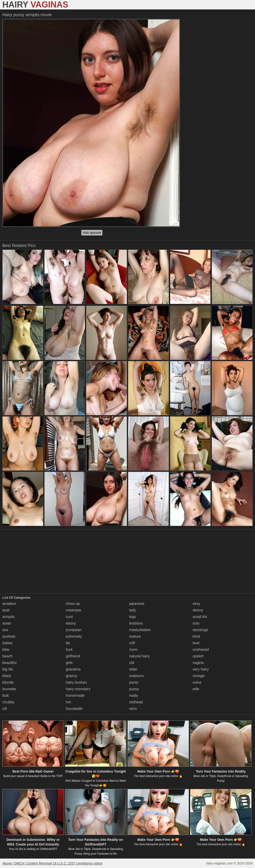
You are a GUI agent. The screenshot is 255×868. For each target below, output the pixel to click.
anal (6, 610)
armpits (8, 617)
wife (196, 689)
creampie (74, 610)
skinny (198, 610)
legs (133, 617)
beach (7, 656)
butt (6, 696)
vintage (199, 676)
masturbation (140, 630)
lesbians (136, 623)
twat (196, 643)
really (134, 696)
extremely (74, 636)
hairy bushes (77, 682)
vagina (198, 663)
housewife (74, 709)
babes (7, 643)
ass (5, 630)
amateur (9, 604)
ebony (71, 623)
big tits (8, 669)
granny (72, 676)
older (133, 669)
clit (5, 709)
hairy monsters (78, 689)
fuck (69, 650)
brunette (9, 689)
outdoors (136, 676)
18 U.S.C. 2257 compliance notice (78, 863)
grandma (73, 669)
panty (134, 682)
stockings (201, 630)
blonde (8, 682)
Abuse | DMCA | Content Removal (27, 863)
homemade (75, 696)
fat (68, 643)
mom (133, 650)
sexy (197, 604)
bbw (6, 650)
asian (7, 623)
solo (196, 623)
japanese (137, 604)
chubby (8, 702)
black (7, 676)
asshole (9, 636)
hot (68, 702)
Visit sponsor (92, 233)
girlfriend (73, 656)
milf (132, 643)
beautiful (9, 663)
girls (69, 663)
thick (197, 636)
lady (133, 610)
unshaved (201, 650)
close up (73, 604)
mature (135, 636)
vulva (197, 682)
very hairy (201, 669)
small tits (200, 617)
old (132, 663)
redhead (136, 702)
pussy (134, 689)
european (74, 630)
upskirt (198, 656)
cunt (69, 617)
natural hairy (139, 656)
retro (133, 709)
